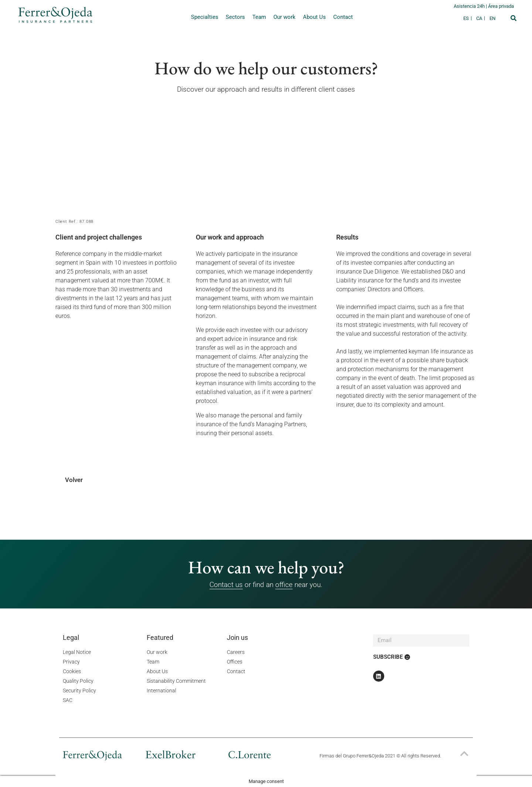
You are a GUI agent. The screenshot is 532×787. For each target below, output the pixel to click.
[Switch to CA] (481, 18)
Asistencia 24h (470, 6)
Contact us (226, 585)
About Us (314, 17)
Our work (284, 17)
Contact (343, 17)
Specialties (205, 17)
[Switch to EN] (492, 18)
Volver (74, 480)
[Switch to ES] (468, 18)
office (284, 585)
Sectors (235, 17)
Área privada (501, 6)
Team (259, 17)
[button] (514, 18)
